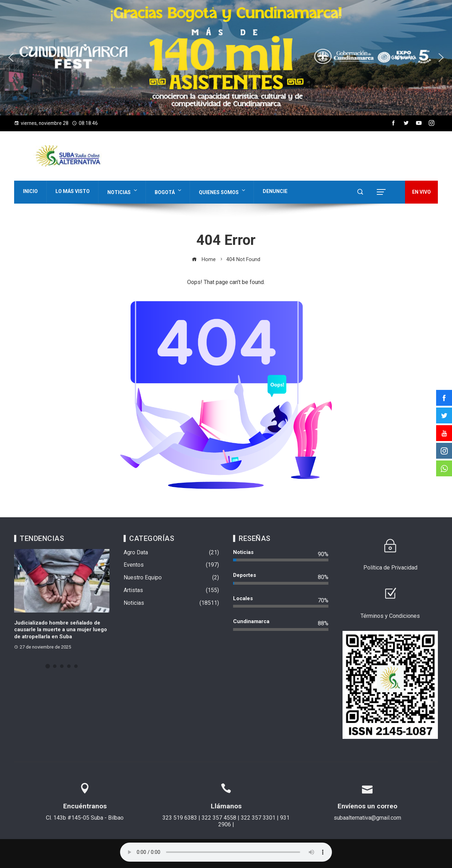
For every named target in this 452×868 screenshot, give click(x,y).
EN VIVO (421, 192)
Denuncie (275, 191)
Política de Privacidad (390, 568)
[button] (226, 58)
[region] (226, 58)
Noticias (123, 191)
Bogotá (169, 191)
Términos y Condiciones (390, 616)
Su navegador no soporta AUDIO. (226, 852)
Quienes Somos (223, 191)
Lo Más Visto (73, 191)
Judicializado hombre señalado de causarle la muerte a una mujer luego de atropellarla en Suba (61, 630)
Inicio (30, 191)
